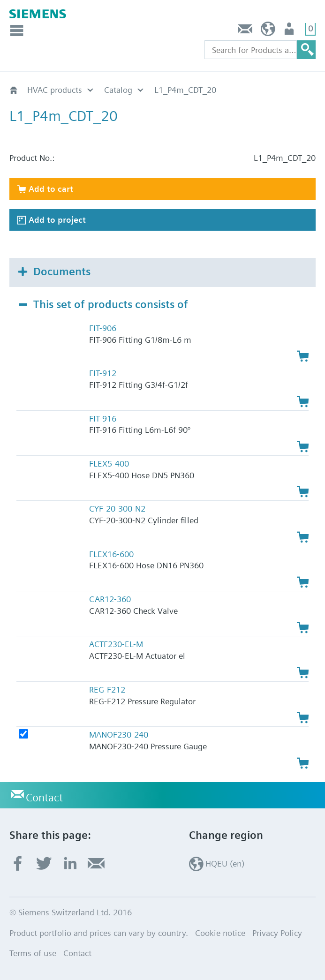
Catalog (118, 90)
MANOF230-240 (119, 735)
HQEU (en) (268, 31)
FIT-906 (103, 328)
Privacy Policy (277, 933)
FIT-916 (103, 418)
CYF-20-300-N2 (117, 509)
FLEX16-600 (111, 554)
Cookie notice (220, 933)
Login (290, 31)
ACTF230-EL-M (116, 644)
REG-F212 (107, 690)
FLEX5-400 (109, 464)
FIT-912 (103, 373)
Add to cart (51, 189)
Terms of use (33, 953)
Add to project (57, 220)
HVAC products (55, 90)
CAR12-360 (110, 599)
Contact (245, 31)
